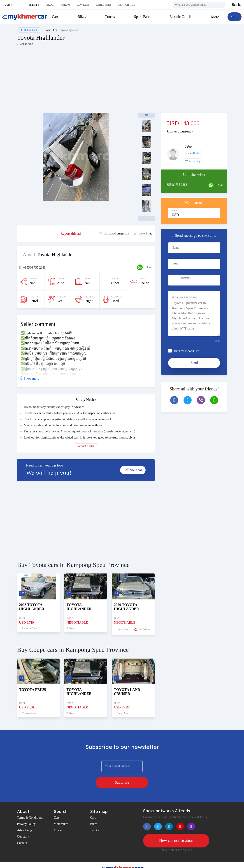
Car (55, 30)
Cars (55, 17)
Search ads (127, 5)
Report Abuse (86, 446)
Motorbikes (61, 812)
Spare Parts (141, 17)
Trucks (109, 17)
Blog (50, 5)
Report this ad (71, 233)
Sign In (236, 5)
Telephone (186, 278)
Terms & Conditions (30, 806)
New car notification (176, 829)
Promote (37, 233)
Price (174, 210)
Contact (83, 5)
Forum (65, 5)
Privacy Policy (26, 812)
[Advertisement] (70, 81)
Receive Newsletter (186, 351)
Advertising (25, 819)
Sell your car (133, 470)
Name (175, 248)
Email (175, 264)
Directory (104, 5)
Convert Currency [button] (180, 131)
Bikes (81, 17)
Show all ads (192, 153)
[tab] (194, 131)
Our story (23, 825)
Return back (29, 30)
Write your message (184, 297)
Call (150, 267)
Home (48, 30)
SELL (234, 17)
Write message (193, 161)
